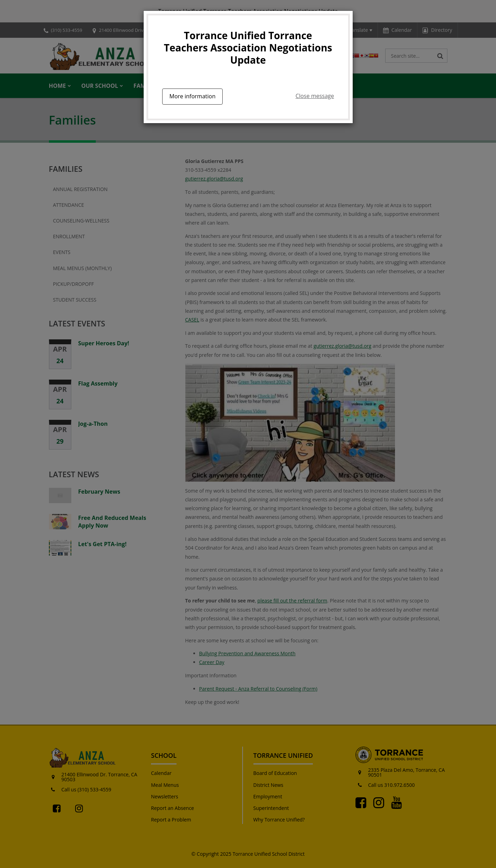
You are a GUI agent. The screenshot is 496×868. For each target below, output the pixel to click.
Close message (315, 96)
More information (193, 96)
